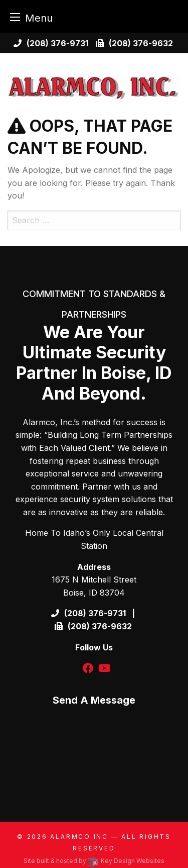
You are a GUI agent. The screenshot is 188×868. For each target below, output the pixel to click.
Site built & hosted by (94, 861)
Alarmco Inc (79, 837)
